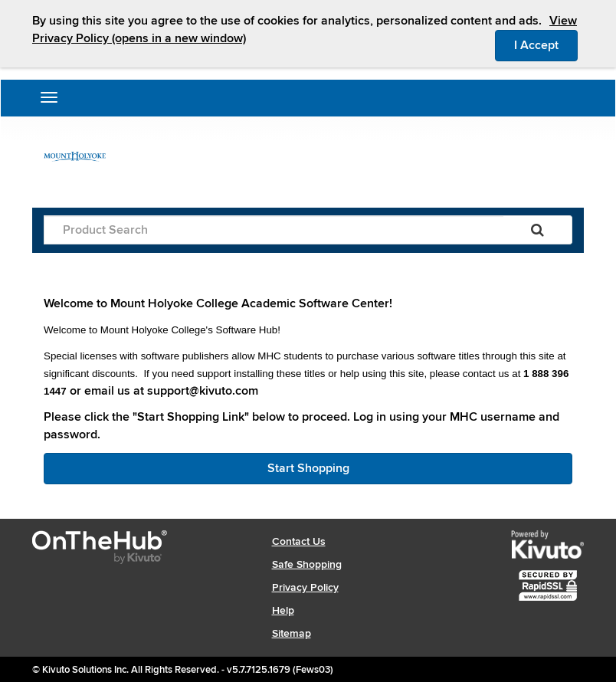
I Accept (546, 44)
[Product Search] (274, 230)
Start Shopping (308, 468)
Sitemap (292, 633)
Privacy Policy (305, 587)
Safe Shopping (307, 564)
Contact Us (299, 541)
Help (283, 610)
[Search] (537, 230)
